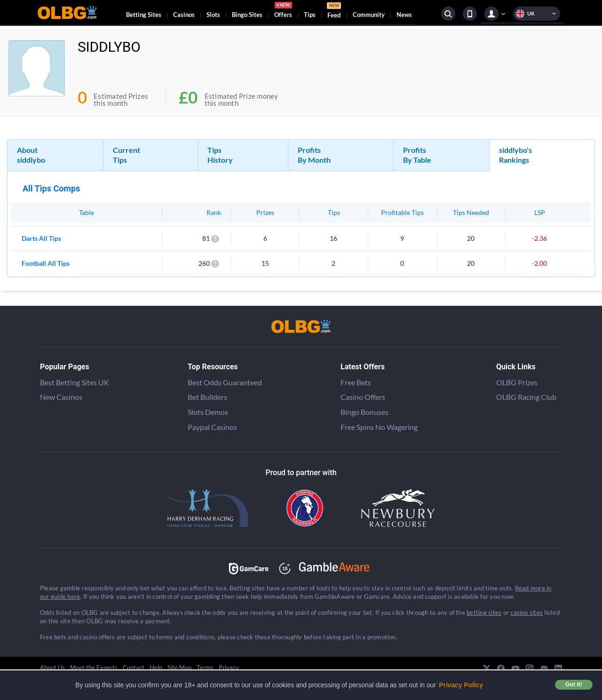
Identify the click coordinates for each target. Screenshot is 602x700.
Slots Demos (208, 412)
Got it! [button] (574, 684)
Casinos (184, 15)
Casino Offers (363, 397)
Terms (205, 668)
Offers (283, 11)
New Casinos (61, 397)
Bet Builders (207, 397)
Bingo (247, 15)
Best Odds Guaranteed (225, 382)
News (404, 15)
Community (369, 15)
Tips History (220, 155)
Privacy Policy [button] (461, 685)
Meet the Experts (94, 668)
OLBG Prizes (517, 382)
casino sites (527, 612)
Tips (310, 15)
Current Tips (127, 155)
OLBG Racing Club (526, 397)
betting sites (484, 612)
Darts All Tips (41, 238)
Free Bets (356, 382)
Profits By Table (417, 155)
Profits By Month (314, 155)
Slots (213, 15)
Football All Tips (46, 263)
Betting (144, 15)
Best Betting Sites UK (75, 382)
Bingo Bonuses (364, 412)
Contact (134, 668)
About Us (52, 668)
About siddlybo (31, 155)
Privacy (229, 668)
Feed (334, 12)
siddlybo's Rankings (515, 155)
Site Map (179, 668)
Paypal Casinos (212, 427)
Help (156, 668)
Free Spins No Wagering (379, 427)
